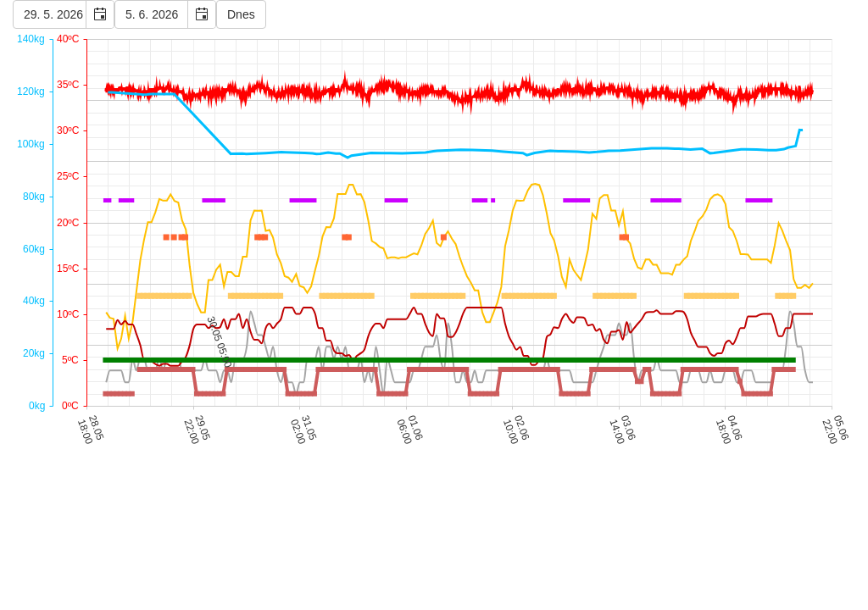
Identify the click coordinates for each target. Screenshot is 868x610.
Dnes (241, 14)
